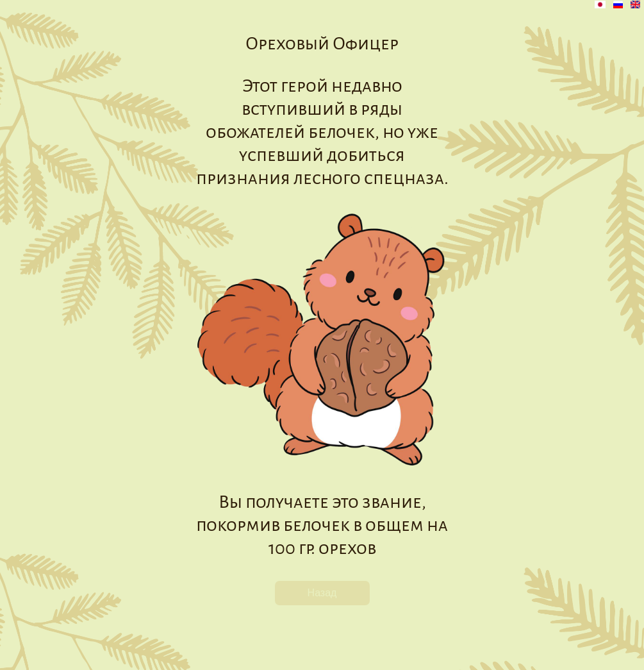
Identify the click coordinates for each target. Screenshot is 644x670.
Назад (322, 593)
